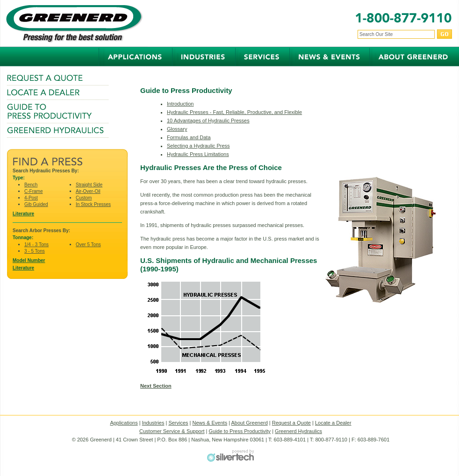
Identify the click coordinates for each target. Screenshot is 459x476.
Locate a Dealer (333, 423)
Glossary (177, 129)
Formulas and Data (189, 137)
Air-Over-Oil (88, 191)
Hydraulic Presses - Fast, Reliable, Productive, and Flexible (234, 112)
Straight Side (89, 185)
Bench (31, 185)
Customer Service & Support (172, 431)
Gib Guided (36, 204)
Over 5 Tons (88, 245)
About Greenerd (250, 423)
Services (178, 423)
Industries (153, 423)
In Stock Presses (93, 204)
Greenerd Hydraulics (298, 431)
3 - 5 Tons (35, 251)
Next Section (156, 386)
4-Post (31, 198)
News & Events (210, 423)
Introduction (180, 104)
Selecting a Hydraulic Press (198, 146)
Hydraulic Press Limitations (198, 154)
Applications (124, 423)
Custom (84, 198)
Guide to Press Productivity (240, 431)
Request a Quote (291, 423)
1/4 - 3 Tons (36, 245)
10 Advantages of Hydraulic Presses (208, 121)
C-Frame (33, 191)
